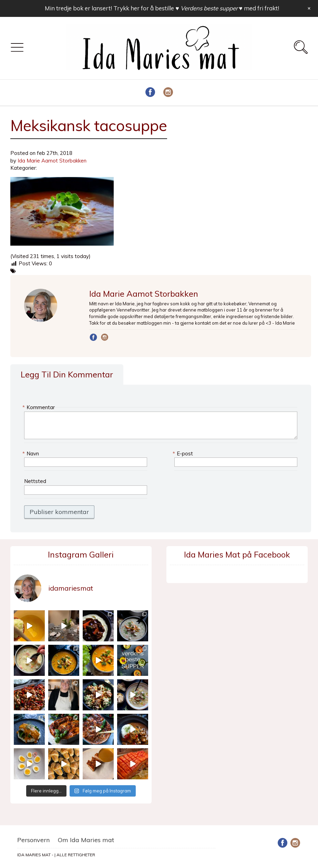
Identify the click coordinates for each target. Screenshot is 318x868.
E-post (184, 453)
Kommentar (39, 407)
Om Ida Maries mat (86, 840)
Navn (32, 453)
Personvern (33, 840)
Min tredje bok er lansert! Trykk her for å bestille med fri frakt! (162, 8)
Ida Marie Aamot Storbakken (52, 161)
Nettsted (35, 481)
